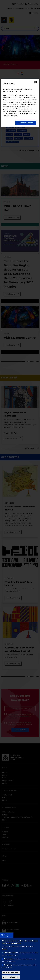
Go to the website (26, 123)
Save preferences (11, 972)
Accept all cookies (11, 977)
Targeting (8, 965)
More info (4, 949)
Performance (9, 959)
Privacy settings (6, 935)
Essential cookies (11, 953)
